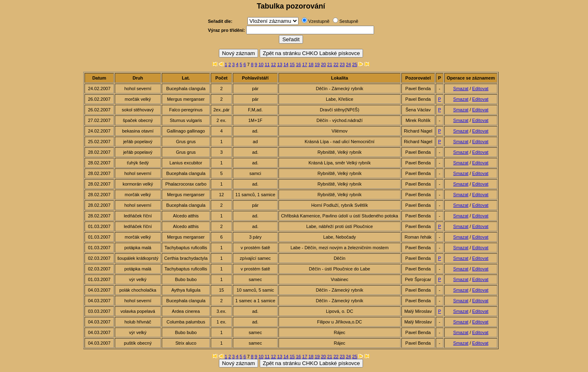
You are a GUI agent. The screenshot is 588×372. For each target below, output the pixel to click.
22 (336, 64)
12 (274, 64)
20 (323, 64)
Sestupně (349, 21)
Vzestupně (319, 21)
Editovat (480, 89)
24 (348, 64)
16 (298, 64)
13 (280, 64)
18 (311, 64)
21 (330, 64)
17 (305, 64)
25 (355, 64)
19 (317, 64)
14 (286, 64)
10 (261, 64)
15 (292, 64)
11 (267, 64)
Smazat (461, 89)
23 (342, 64)
